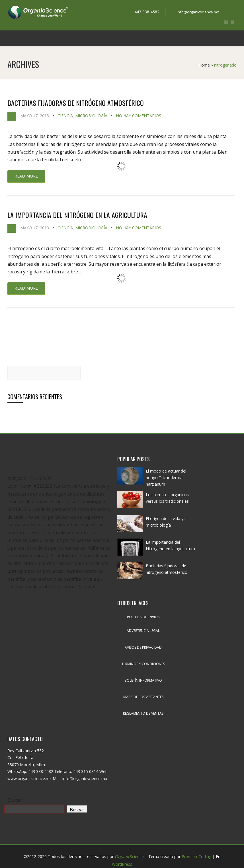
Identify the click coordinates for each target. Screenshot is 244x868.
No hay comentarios (139, 116)
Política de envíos (143, 617)
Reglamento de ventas (143, 713)
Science (129, 856)
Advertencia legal (143, 631)
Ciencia (65, 116)
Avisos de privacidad (143, 647)
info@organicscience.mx (198, 12)
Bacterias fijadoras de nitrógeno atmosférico (76, 103)
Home (204, 65)
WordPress (122, 864)
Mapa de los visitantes (143, 697)
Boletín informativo (143, 680)
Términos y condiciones (143, 664)
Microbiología (91, 116)
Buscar (15, 800)
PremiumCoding (196, 856)
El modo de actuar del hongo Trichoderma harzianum (166, 478)
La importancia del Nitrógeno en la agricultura (77, 215)
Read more (26, 176)
